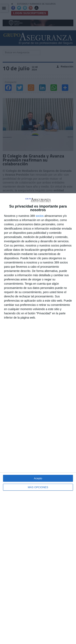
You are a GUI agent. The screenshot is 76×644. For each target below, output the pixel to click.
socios (40, 216)
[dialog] (38, 419)
